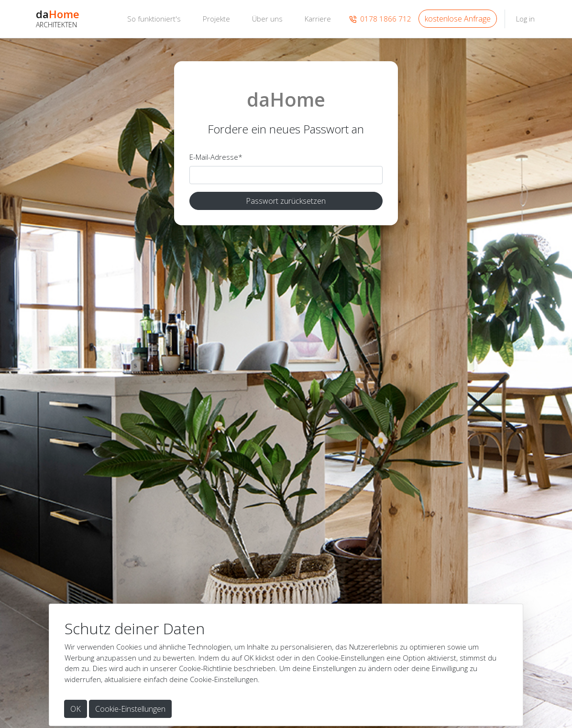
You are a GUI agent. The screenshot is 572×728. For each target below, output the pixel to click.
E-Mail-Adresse (216, 157)
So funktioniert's (154, 19)
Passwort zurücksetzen (286, 201)
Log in (525, 19)
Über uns (267, 19)
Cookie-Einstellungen (130, 709)
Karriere (318, 19)
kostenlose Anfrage (458, 19)
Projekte (216, 19)
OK (76, 709)
